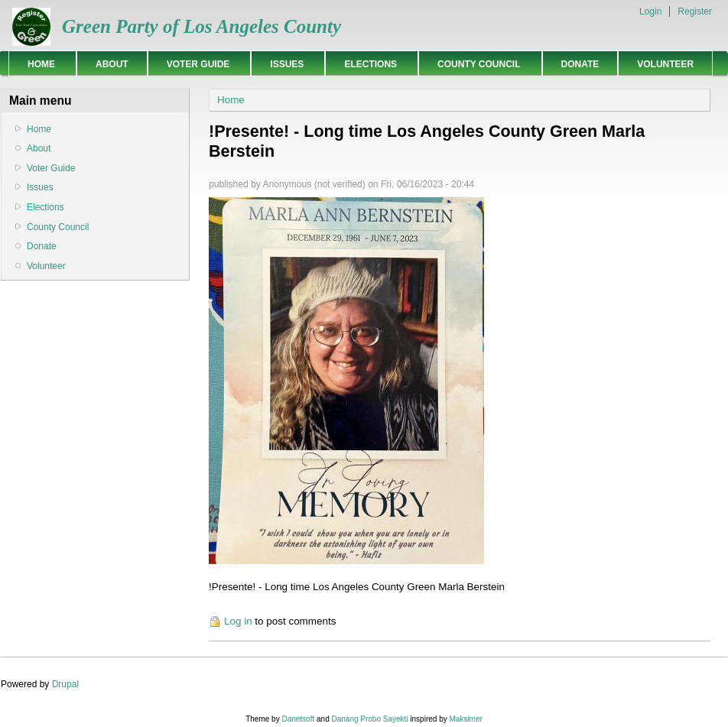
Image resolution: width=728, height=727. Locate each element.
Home (39, 64)
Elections (368, 64)
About (112, 64)
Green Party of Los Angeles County (201, 26)
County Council (476, 64)
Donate (580, 64)
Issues (284, 64)
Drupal (65, 684)
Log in (238, 621)
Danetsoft (298, 719)
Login (650, 11)
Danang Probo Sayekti (369, 719)
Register (695, 11)
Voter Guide (196, 64)
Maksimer (465, 719)
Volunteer (665, 64)
